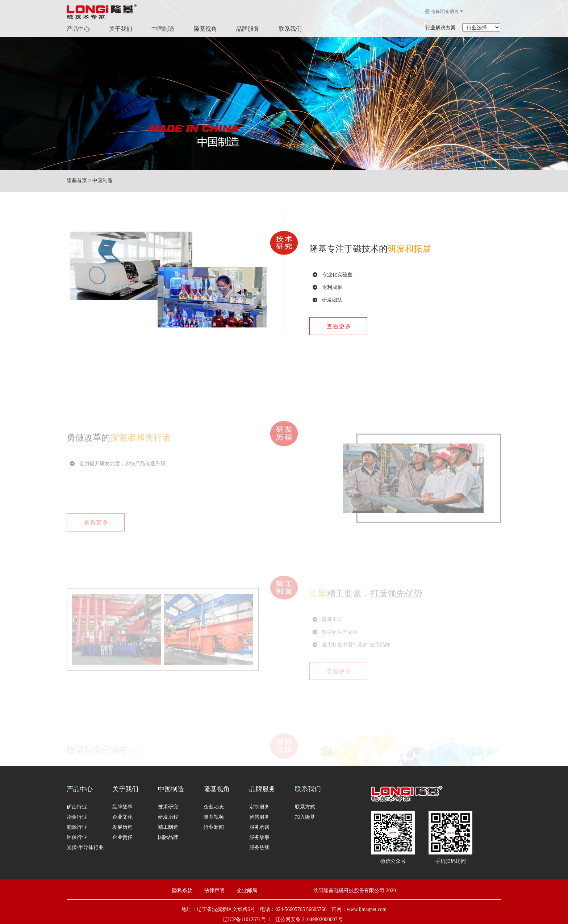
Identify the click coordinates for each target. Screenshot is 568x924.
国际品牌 (168, 837)
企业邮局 (247, 891)
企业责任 (122, 837)
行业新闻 (214, 827)
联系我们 (287, 29)
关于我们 (118, 29)
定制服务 (259, 807)
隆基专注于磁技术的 (370, 256)
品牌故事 (122, 807)
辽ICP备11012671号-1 (247, 919)
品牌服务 (245, 29)
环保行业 (77, 837)
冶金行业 (77, 817)
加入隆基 (305, 817)
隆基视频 (214, 817)
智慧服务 (259, 817)
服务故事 (259, 837)
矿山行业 (77, 807)
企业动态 (214, 807)
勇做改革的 (88, 496)
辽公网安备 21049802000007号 (309, 919)
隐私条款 (182, 891)
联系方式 (305, 807)
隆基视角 (202, 29)
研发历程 (168, 817)
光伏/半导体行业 (85, 847)
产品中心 (75, 29)
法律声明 (218, 891)
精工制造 (168, 827)
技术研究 (168, 807)
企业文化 (122, 817)
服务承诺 (259, 827)
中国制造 (160, 29)
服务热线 (259, 847)
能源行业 (77, 827)
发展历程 (122, 827)
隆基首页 (77, 180)
